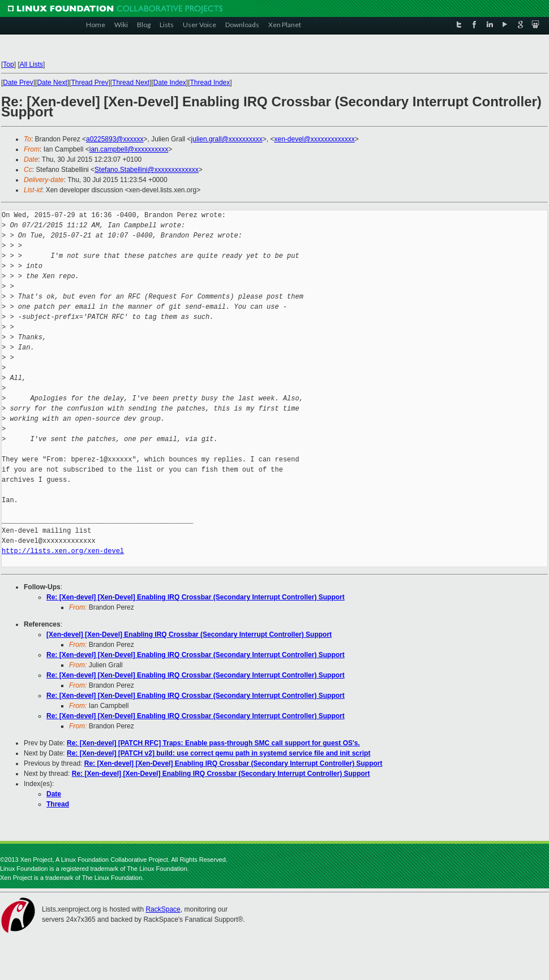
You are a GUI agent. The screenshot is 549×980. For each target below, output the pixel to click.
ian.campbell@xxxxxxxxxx (129, 149)
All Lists (31, 64)
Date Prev (18, 83)
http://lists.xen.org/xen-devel (63, 551)
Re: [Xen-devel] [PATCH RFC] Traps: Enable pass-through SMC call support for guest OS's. (213, 743)
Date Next (52, 83)
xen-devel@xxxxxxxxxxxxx (315, 139)
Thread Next (131, 83)
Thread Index (210, 83)
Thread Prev (89, 83)
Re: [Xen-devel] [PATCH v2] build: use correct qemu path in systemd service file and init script (218, 753)
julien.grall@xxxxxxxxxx (227, 139)
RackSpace (163, 909)
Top (8, 64)
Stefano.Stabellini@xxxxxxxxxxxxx (147, 170)
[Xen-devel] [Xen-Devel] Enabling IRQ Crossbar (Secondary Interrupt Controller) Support (189, 634)
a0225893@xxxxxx (115, 139)
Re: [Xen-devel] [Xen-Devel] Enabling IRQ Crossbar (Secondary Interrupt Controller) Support (196, 597)
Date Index (170, 83)
